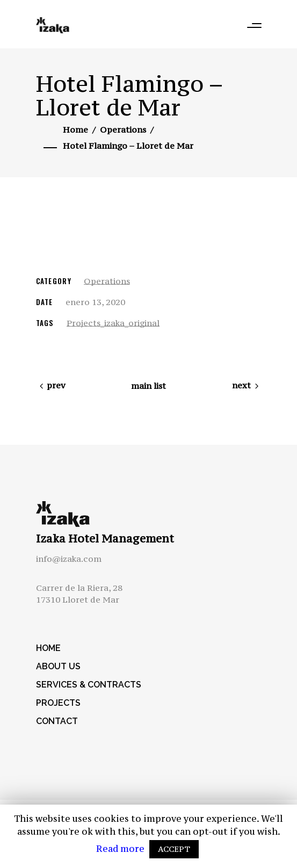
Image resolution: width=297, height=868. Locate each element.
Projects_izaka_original (113, 323)
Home (75, 129)
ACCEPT (174, 849)
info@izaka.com (69, 559)
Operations (123, 129)
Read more (121, 849)
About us (58, 666)
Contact (57, 721)
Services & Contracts (89, 685)
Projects (58, 703)
